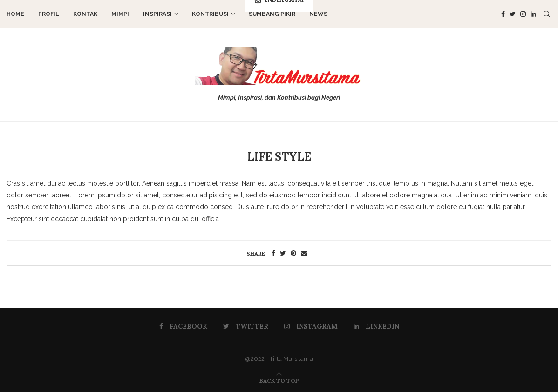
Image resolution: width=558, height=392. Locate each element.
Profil (49, 14)
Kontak (85, 14)
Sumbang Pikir (272, 14)
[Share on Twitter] (283, 253)
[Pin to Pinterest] (293, 253)
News (318, 14)
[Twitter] (513, 14)
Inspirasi (157, 14)
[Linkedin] (533, 14)
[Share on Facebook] (273, 253)
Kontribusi (210, 14)
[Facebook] (503, 14)
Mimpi (120, 14)
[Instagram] (523, 14)
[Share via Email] (304, 253)
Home (15, 14)
